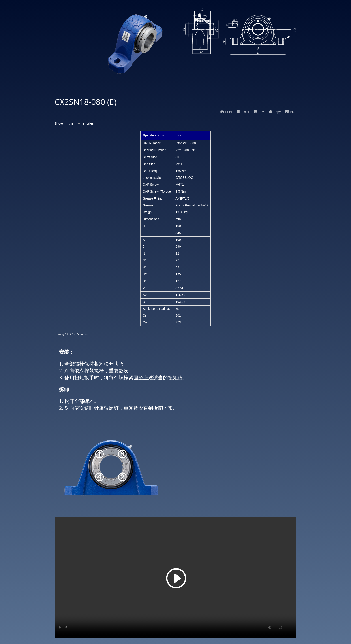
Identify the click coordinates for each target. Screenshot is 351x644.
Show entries (74, 124)
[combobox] (73, 124)
